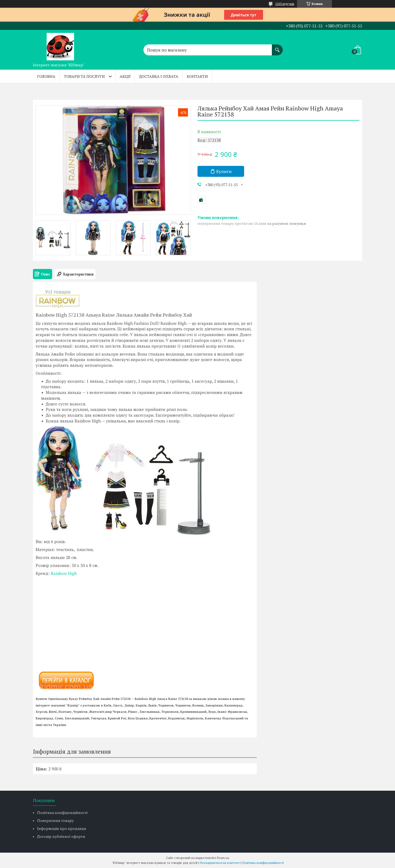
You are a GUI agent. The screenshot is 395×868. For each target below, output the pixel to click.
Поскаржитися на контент (220, 863)
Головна (46, 76)
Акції (125, 76)
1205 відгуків (285, 4)
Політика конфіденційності (62, 812)
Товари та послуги (84, 76)
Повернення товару (55, 820)
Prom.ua (223, 858)
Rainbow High (64, 573)
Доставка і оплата (159, 76)
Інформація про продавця (62, 828)
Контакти (197, 76)
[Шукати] (277, 47)
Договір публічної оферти (61, 836)
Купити (224, 171)
